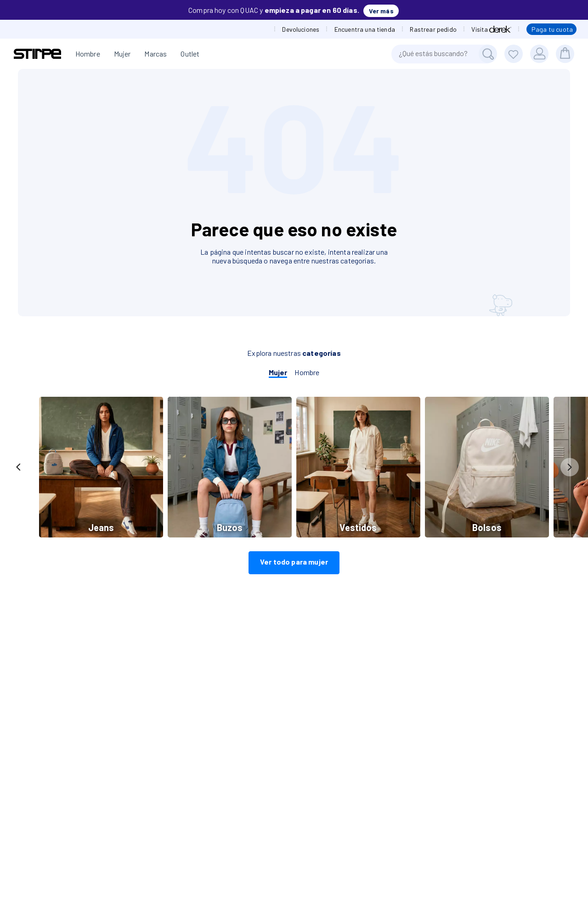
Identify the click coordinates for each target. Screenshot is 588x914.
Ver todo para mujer (294, 562)
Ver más (381, 11)
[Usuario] (539, 54)
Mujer (122, 54)
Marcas (155, 54)
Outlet (190, 54)
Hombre (88, 54)
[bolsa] (565, 54)
